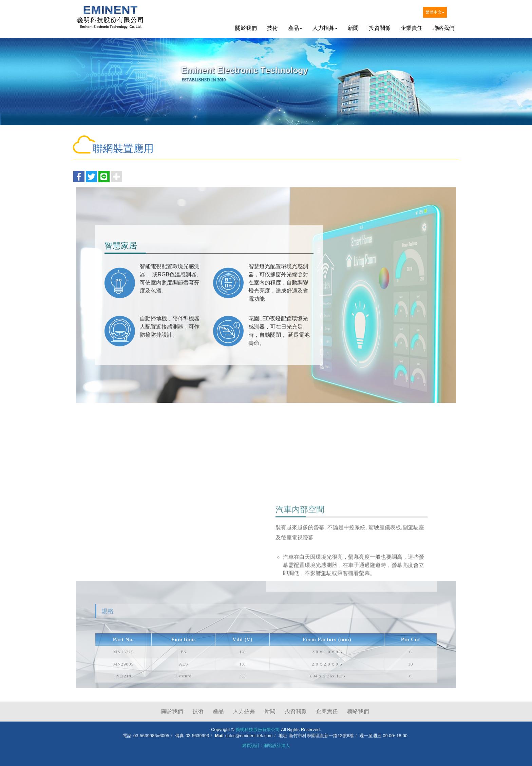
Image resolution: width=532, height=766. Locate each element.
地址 (283, 736)
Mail (219, 736)
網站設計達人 (277, 745)
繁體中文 (435, 12)
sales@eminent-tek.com (249, 736)
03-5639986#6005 (151, 736)
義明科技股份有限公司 (110, 19)
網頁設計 (251, 745)
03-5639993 (197, 736)
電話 (127, 736)
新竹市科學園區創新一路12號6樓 (321, 736)
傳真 (179, 736)
